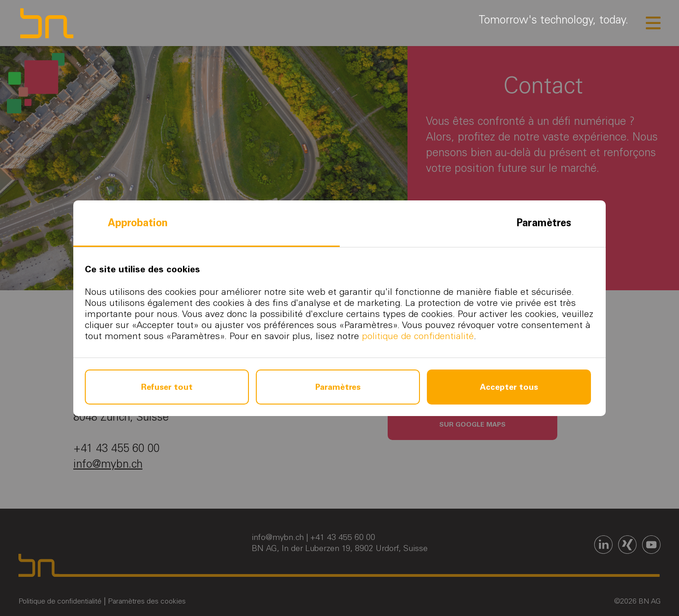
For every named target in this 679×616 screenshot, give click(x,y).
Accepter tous (509, 387)
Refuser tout (167, 387)
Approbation (138, 223)
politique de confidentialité (418, 336)
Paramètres (544, 223)
